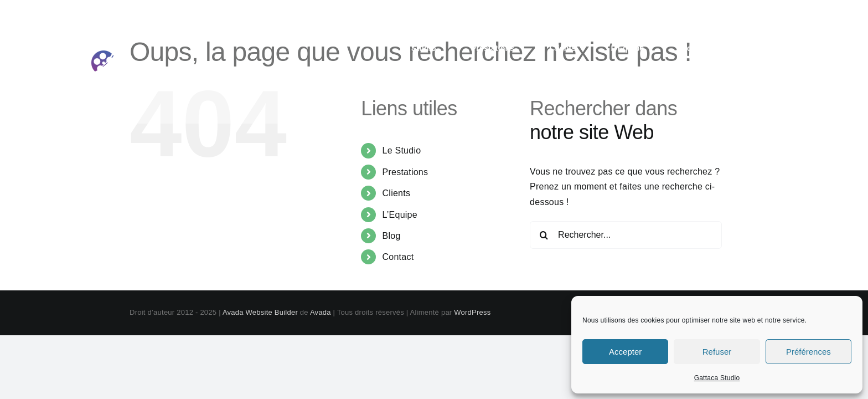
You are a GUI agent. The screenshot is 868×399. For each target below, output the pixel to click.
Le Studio (402, 150)
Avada (321, 312)
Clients (397, 193)
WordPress (472, 312)
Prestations (405, 172)
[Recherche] (544, 235)
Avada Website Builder (260, 312)
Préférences (808, 352)
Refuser (717, 352)
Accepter (625, 352)
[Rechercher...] (626, 235)
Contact (398, 257)
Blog (392, 236)
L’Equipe (400, 215)
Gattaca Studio (717, 378)
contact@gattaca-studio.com (753, 12)
